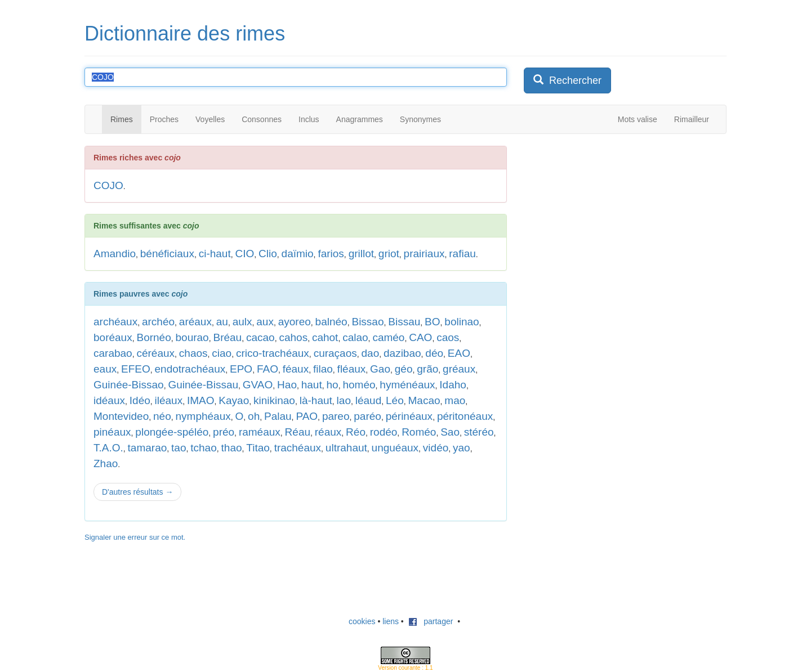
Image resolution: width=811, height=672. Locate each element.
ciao (222, 353)
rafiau (462, 254)
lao (344, 400)
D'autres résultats (137, 492)
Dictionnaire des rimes (185, 33)
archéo (158, 322)
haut (312, 385)
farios (331, 254)
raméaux (260, 432)
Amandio (115, 254)
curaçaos (335, 353)
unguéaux (395, 448)
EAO (459, 353)
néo (162, 416)
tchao (203, 448)
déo (434, 353)
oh (254, 416)
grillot (361, 254)
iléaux (169, 400)
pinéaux (112, 432)
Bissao (367, 322)
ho (333, 385)
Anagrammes (360, 119)
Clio (268, 254)
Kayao (234, 400)
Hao (287, 385)
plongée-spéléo (172, 432)
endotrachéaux (190, 369)
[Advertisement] (608, 216)
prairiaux (424, 254)
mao (455, 400)
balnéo (331, 322)
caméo (388, 337)
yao (462, 448)
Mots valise (638, 119)
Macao (424, 400)
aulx (242, 322)
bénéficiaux (167, 254)
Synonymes (420, 119)
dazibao (402, 353)
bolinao (462, 322)
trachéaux (298, 448)
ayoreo (295, 322)
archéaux (115, 322)
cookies (362, 621)
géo (404, 369)
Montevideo (121, 416)
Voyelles (210, 119)
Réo (356, 432)
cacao (260, 337)
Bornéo (153, 337)
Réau (298, 432)
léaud (369, 400)
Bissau (404, 322)
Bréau (227, 337)
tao (179, 448)
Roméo (419, 432)
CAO (420, 337)
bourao (192, 337)
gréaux (459, 369)
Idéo (140, 400)
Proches (164, 119)
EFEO (136, 369)
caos (448, 337)
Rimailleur (692, 119)
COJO (108, 185)
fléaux (352, 369)
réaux (328, 432)
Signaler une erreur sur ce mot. (135, 537)
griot (389, 254)
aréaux (195, 322)
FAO (268, 369)
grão (427, 369)
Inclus (309, 119)
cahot (325, 337)
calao (355, 337)
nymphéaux (203, 416)
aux (265, 322)
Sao (450, 432)
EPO (241, 369)
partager (431, 621)
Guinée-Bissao (129, 385)
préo (224, 432)
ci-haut (215, 254)
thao (232, 448)
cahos (293, 337)
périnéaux (409, 416)
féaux (296, 369)
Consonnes (262, 119)
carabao (113, 353)
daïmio (298, 254)
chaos (193, 353)
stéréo (479, 432)
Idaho (453, 385)
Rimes (122, 119)
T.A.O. (108, 448)
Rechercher (567, 80)
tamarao (148, 448)
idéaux (109, 400)
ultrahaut (346, 448)
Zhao (106, 463)
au (222, 322)
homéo (359, 385)
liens (391, 621)
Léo (395, 400)
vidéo (436, 448)
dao (371, 353)
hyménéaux (407, 385)
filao (323, 369)
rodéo (384, 432)
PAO (307, 416)
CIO (245, 254)
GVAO (258, 385)
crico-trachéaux (273, 353)
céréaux (155, 353)
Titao (258, 448)
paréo (367, 416)
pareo (336, 416)
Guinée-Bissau (203, 385)
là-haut (316, 400)
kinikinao (274, 400)
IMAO (201, 400)
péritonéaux (465, 416)
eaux (105, 369)
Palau (278, 416)
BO (432, 322)
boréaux (113, 337)
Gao (380, 369)
